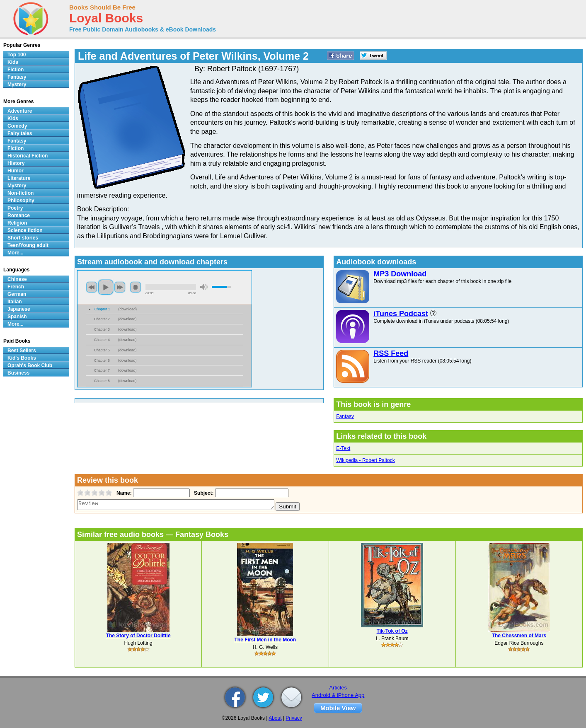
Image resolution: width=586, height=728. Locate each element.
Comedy (17, 126)
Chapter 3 (102, 329)
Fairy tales (20, 133)
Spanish (17, 317)
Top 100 (17, 55)
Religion (17, 223)
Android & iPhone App (338, 695)
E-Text (343, 448)
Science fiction (25, 230)
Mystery (17, 85)
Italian (15, 302)
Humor (16, 171)
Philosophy (21, 201)
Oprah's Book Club (30, 365)
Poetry (15, 208)
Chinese (17, 279)
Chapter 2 (102, 319)
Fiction (16, 70)
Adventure (20, 111)
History (16, 163)
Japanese (19, 309)
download (128, 309)
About (275, 718)
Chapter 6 (102, 360)
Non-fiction (21, 193)
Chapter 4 (102, 340)
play (106, 287)
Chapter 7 (102, 370)
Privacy (294, 718)
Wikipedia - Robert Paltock (365, 460)
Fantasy (345, 416)
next (120, 287)
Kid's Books (22, 358)
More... (16, 253)
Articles (338, 688)
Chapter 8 (102, 381)
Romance (19, 215)
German (17, 294)
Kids (13, 62)
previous (92, 287)
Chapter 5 (102, 350)
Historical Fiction (28, 156)
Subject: (203, 493)
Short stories (23, 238)
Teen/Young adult (28, 245)
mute (204, 287)
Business (18, 373)
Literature (19, 178)
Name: (123, 493)
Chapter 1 (102, 309)
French (16, 287)
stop (136, 287)
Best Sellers (22, 351)
